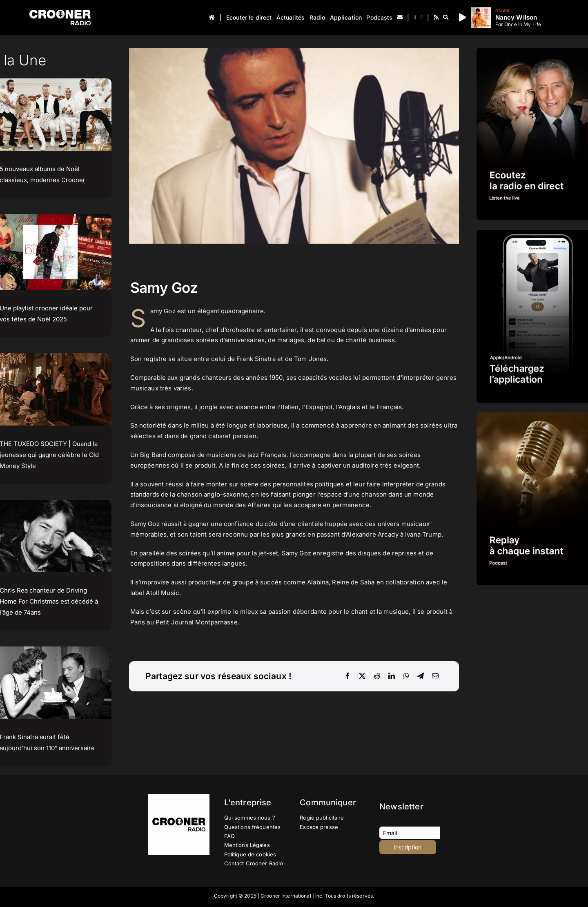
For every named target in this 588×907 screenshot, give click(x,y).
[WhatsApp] (406, 676)
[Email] (435, 676)
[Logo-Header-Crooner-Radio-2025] (60, 13)
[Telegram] (421, 676)
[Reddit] (377, 676)
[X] (362, 676)
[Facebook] (347, 676)
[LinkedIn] (392, 676)
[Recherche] (446, 18)
